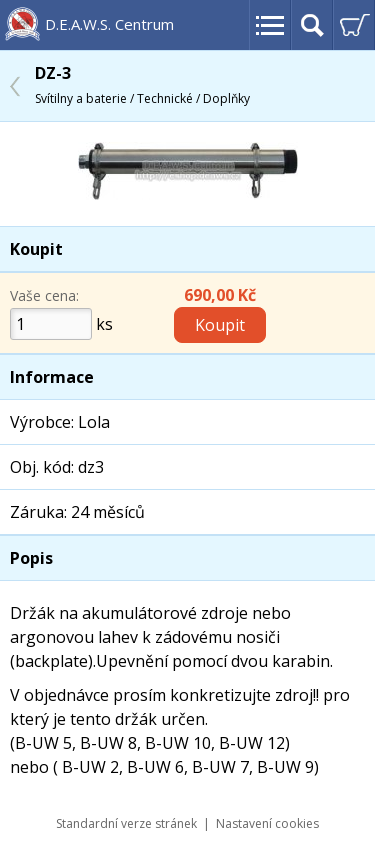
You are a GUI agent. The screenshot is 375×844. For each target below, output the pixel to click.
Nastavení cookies (267, 823)
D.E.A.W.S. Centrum (109, 24)
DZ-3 (142, 84)
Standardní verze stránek (126, 823)
